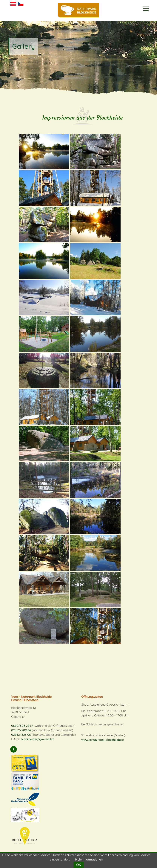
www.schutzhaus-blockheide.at (103, 740)
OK (78, 865)
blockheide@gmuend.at (38, 739)
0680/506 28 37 (22, 726)
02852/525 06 (21, 735)
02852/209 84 (21, 730)
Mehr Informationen (89, 859)
